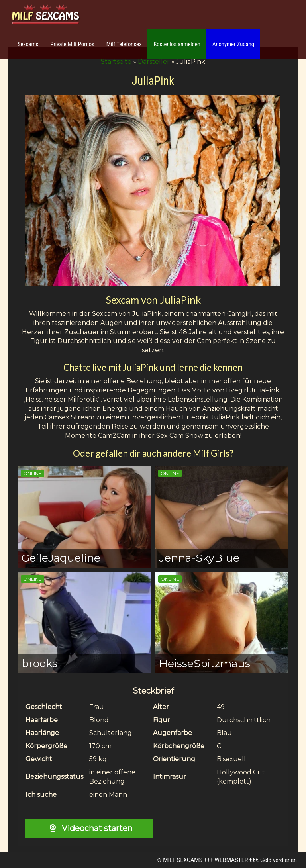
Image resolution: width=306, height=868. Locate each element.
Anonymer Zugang (233, 44)
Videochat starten (89, 828)
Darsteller (154, 62)
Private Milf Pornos (72, 44)
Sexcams (28, 44)
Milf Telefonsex (124, 44)
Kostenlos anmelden (177, 44)
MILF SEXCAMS (182, 860)
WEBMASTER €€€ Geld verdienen (256, 860)
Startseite (116, 62)
